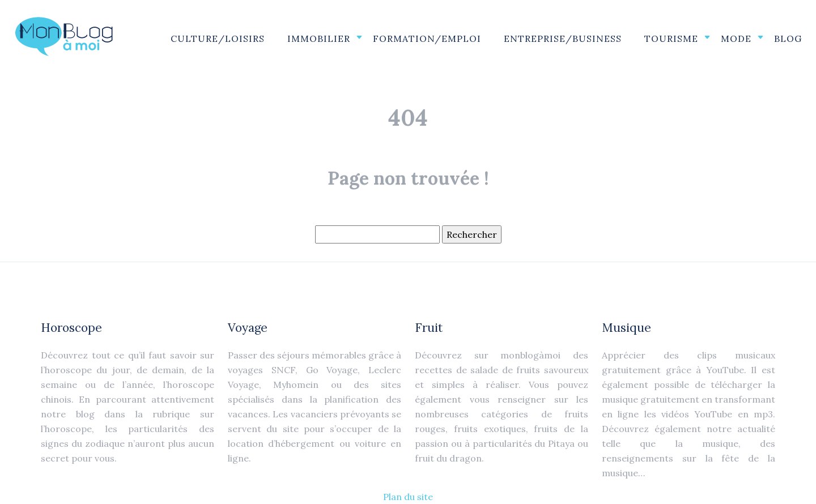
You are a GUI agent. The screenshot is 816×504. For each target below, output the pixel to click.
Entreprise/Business (563, 39)
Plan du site (408, 497)
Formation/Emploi (427, 39)
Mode (736, 39)
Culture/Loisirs (218, 39)
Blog (788, 39)
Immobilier (319, 39)
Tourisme (671, 39)
